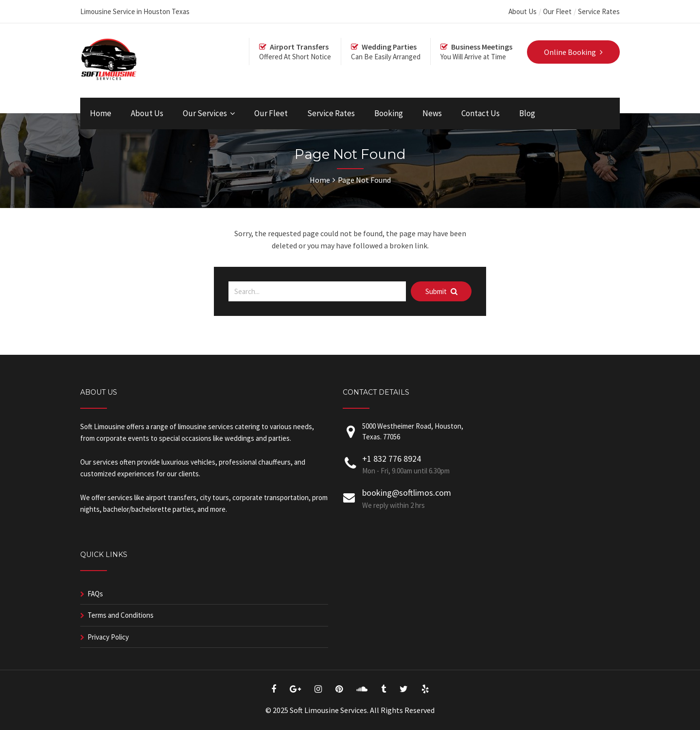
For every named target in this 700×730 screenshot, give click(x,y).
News (432, 113)
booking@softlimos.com (407, 493)
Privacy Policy (108, 637)
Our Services (205, 113)
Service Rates (599, 11)
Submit (441, 291)
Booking (389, 113)
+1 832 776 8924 (392, 459)
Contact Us (481, 113)
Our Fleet (557, 11)
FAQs (95, 594)
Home (101, 113)
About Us (523, 11)
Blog (527, 113)
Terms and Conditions (121, 615)
